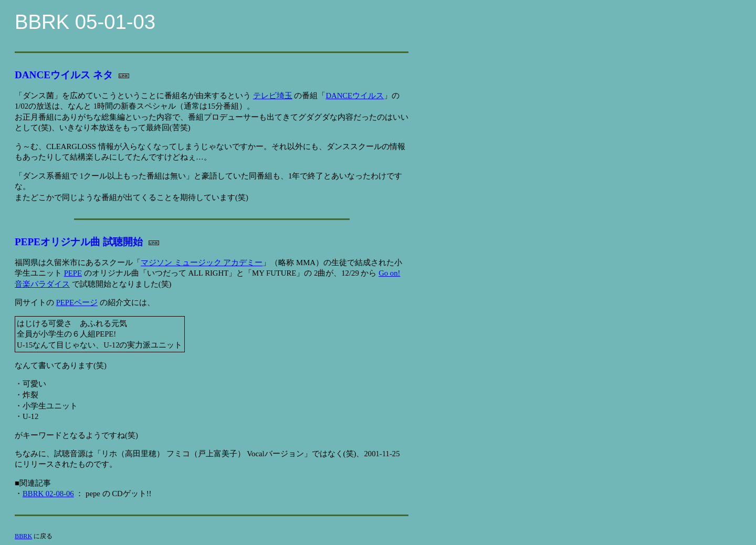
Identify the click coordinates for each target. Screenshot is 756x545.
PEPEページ (77, 302)
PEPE (73, 273)
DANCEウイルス (355, 96)
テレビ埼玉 (273, 96)
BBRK (23, 536)
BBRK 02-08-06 (48, 494)
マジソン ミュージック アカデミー (202, 263)
